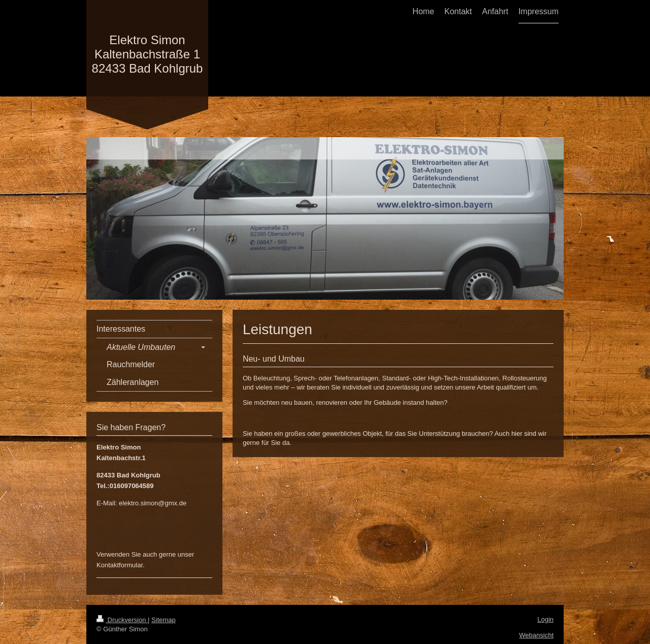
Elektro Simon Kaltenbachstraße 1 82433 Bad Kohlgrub (148, 54)
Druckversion (122, 620)
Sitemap (164, 620)
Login (545, 619)
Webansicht (536, 635)
